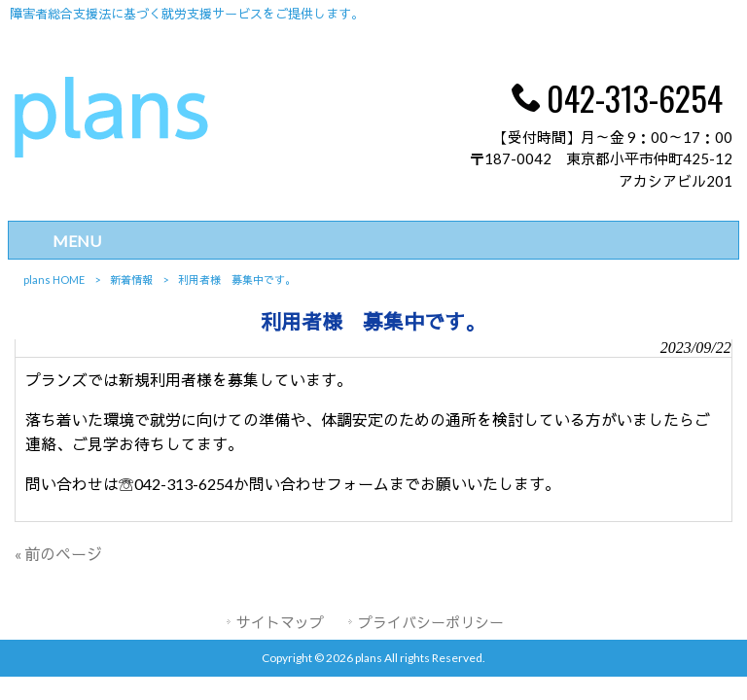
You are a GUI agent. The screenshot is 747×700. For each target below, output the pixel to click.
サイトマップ (280, 622)
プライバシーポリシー (431, 622)
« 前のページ (58, 554)
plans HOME (54, 280)
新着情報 (131, 280)
